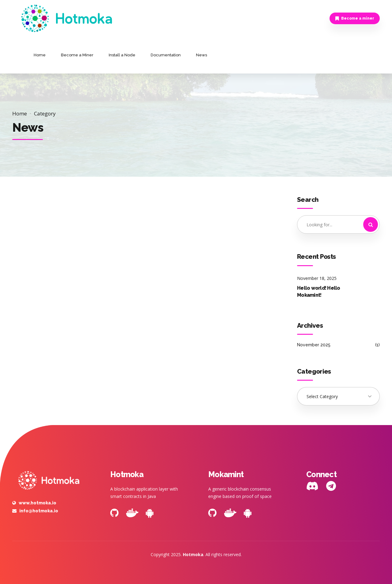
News (202, 55)
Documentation (166, 55)
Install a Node (122, 55)
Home (40, 55)
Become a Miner (77, 55)
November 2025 (314, 345)
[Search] (371, 224)
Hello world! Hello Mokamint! (319, 291)
